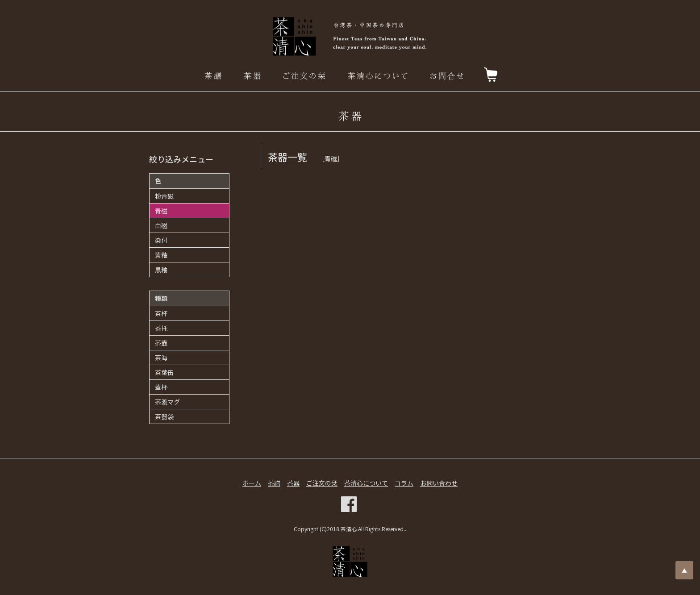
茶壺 (161, 343)
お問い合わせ (439, 483)
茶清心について (366, 483)
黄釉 (161, 255)
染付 (161, 240)
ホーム (252, 483)
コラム (404, 483)
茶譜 (274, 483)
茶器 (293, 483)
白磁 (161, 225)
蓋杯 (161, 387)
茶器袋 (164, 416)
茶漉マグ (167, 402)
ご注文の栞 (322, 483)
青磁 (161, 211)
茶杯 (161, 313)
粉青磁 (164, 196)
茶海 (161, 358)
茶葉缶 (164, 372)
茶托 (161, 328)
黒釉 (161, 270)
